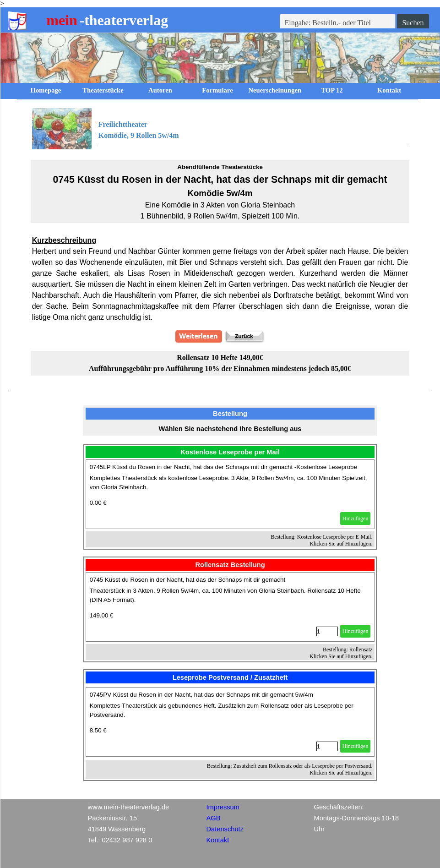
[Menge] (327, 631)
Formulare (217, 90)
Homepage (46, 90)
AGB (214, 818)
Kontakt (389, 90)
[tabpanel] (220, 129)
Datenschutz (225, 829)
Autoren (160, 90)
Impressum (223, 807)
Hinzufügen (356, 519)
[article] (230, 494)
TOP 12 (332, 90)
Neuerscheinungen (275, 90)
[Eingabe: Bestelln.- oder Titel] (338, 23)
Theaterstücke (103, 90)
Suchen (413, 23)
